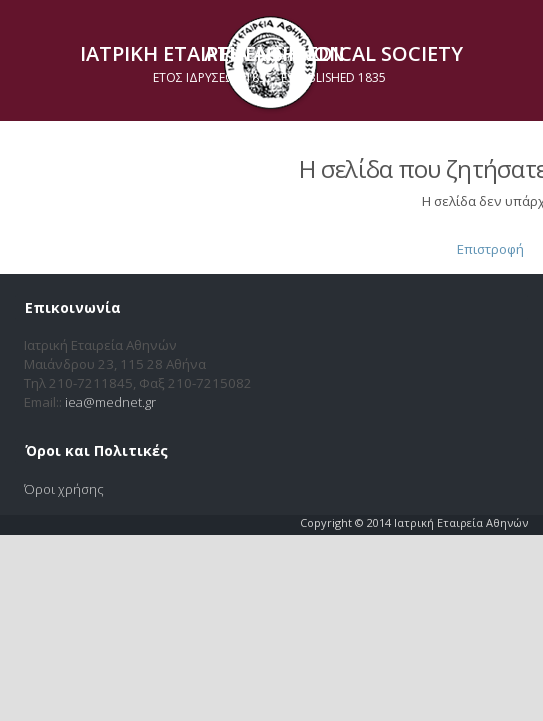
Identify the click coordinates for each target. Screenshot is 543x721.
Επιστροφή (490, 249)
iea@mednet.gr (110, 402)
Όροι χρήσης (64, 489)
